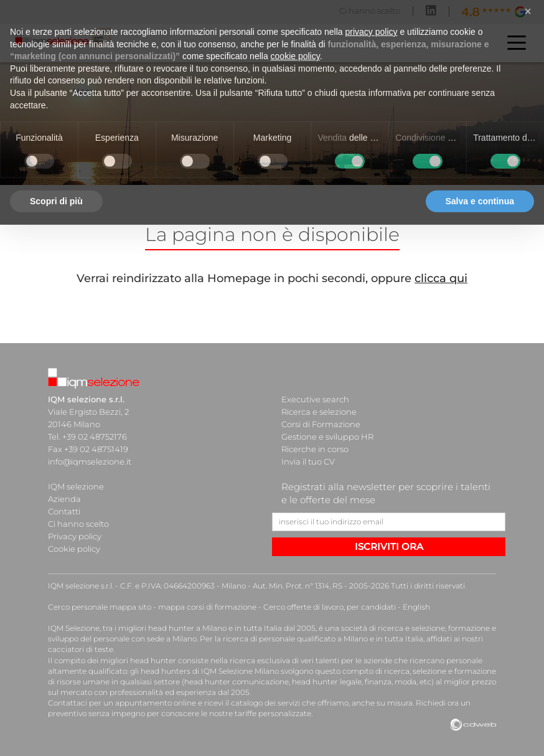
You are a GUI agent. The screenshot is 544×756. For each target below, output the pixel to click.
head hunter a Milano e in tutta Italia (215, 628)
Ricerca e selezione (319, 412)
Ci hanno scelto (78, 524)
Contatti (64, 511)
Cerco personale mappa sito (100, 607)
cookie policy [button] (295, 35)
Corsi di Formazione (321, 424)
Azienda (64, 499)
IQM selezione (76, 486)
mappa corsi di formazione (207, 607)
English (416, 607)
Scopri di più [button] (56, 181)
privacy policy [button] (372, 11)
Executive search (315, 399)
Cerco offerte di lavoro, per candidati (330, 607)
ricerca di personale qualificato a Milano (295, 639)
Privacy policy (75, 536)
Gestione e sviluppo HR (327, 437)
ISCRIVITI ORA (389, 546)
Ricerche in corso (315, 449)
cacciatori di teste (81, 649)
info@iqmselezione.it (90, 461)
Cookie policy (74, 549)
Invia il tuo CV (308, 461)
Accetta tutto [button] (487, 181)
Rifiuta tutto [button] (392, 181)
